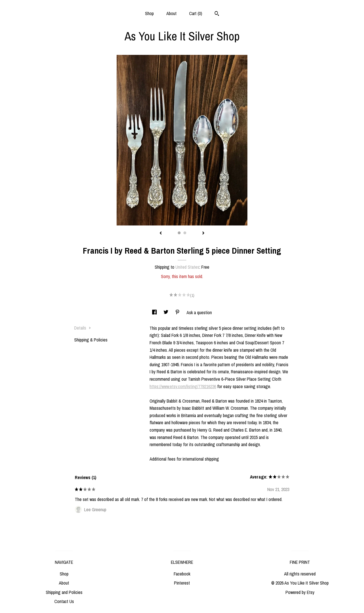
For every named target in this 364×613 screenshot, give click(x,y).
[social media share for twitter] (167, 312)
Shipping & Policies (91, 340)
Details (83, 328)
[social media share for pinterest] (178, 312)
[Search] (217, 14)
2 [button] (185, 233)
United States (187, 267)
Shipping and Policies (64, 592)
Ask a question (199, 312)
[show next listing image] (203, 233)
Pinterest (182, 583)
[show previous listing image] (161, 233)
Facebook (182, 574)
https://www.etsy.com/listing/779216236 (183, 386)
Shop (149, 13)
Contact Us (64, 601)
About (171, 13)
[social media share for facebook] (155, 312)
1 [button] (179, 233)
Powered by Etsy (300, 592)
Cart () (196, 13)
